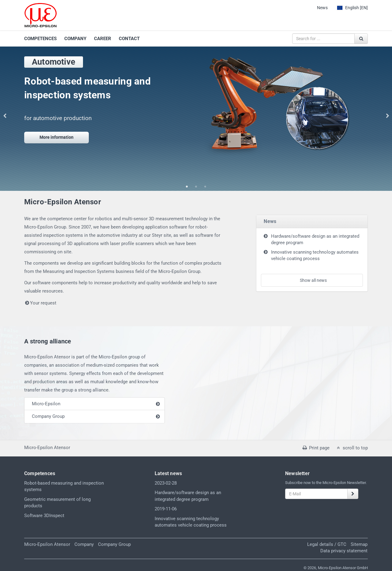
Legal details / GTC (327, 544)
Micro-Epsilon (46, 404)
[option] (196, 105)
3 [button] (205, 187)
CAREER (103, 39)
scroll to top (352, 448)
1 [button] (187, 187)
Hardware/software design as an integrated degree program (315, 239)
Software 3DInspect (44, 516)
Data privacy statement (344, 551)
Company (84, 544)
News (322, 8)
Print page (315, 448)
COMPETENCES (40, 39)
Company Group (48, 416)
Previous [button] (5, 116)
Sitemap (359, 544)
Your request (40, 303)
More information (57, 137)
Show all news (313, 280)
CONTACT (129, 39)
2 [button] (196, 187)
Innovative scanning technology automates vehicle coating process (315, 255)
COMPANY (75, 39)
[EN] (352, 8)
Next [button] (387, 116)
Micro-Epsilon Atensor (47, 544)
